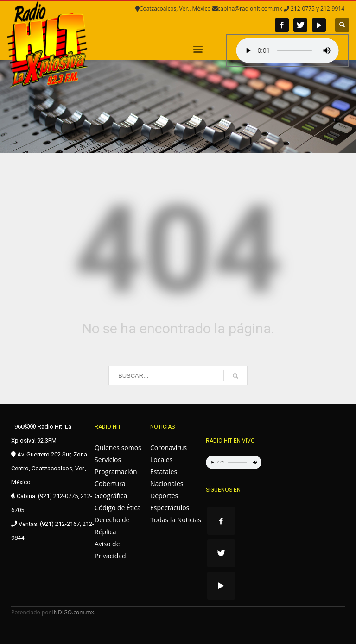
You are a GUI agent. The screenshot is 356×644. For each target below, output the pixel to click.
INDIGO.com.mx (73, 612)
